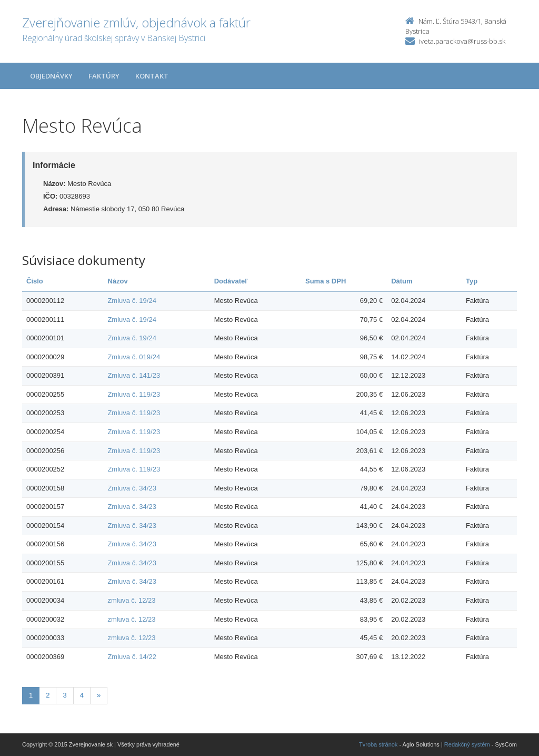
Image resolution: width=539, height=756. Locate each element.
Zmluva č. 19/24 (132, 301)
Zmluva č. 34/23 (132, 488)
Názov (117, 281)
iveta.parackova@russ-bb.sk (462, 41)
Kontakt (152, 76)
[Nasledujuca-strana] (99, 696)
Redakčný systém (467, 744)
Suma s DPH (326, 281)
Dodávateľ (231, 281)
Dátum (402, 281)
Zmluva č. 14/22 (132, 657)
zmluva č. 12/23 (131, 600)
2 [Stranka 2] (48, 695)
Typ (472, 281)
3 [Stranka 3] (64, 695)
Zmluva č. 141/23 (134, 375)
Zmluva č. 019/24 (134, 357)
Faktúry (104, 76)
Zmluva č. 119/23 (134, 394)
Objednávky (51, 76)
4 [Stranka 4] (82, 695)
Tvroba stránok (378, 744)
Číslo (35, 281)
